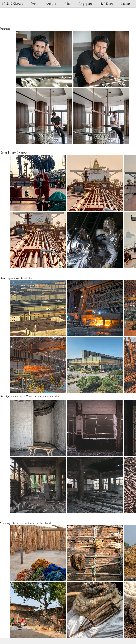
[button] (108, 4)
